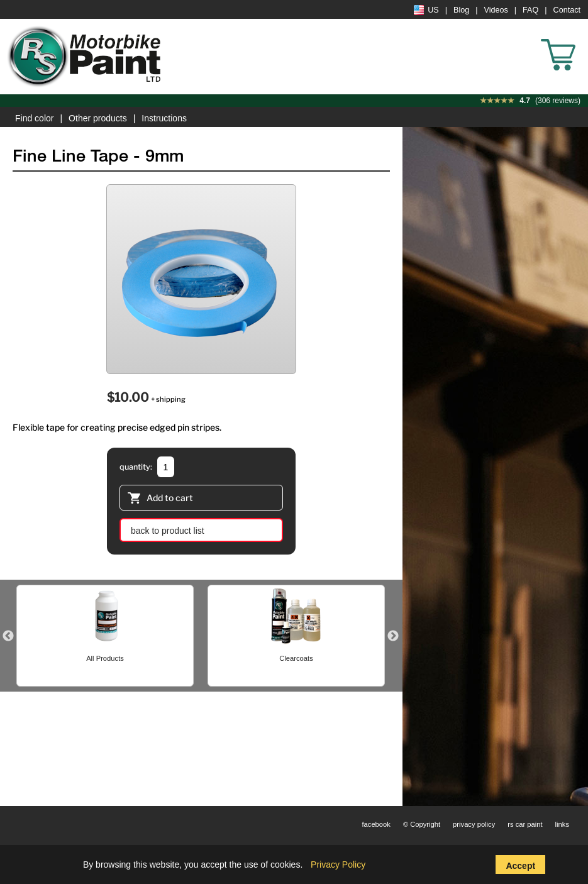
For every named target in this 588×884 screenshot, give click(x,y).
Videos (496, 10)
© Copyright (422, 824)
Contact (567, 10)
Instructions (164, 118)
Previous (8, 636)
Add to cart (160, 499)
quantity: (136, 467)
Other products (98, 118)
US (426, 10)
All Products (105, 658)
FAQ (530, 10)
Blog (461, 10)
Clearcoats (296, 658)
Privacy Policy (338, 865)
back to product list (168, 531)
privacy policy (474, 824)
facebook (376, 824)
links (562, 824)
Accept (520, 866)
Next (393, 636)
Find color (34, 118)
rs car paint (525, 824)
